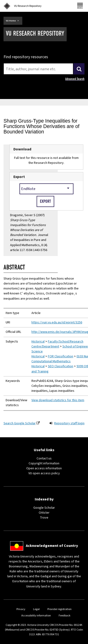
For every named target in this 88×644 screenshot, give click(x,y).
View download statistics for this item (58, 400)
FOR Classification (61, 356)
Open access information (44, 468)
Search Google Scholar (20, 423)
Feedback (65, 616)
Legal (36, 609)
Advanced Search (75, 79)
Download (22, 149)
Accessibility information (36, 616)
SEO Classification (61, 366)
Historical (38, 342)
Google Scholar (44, 508)
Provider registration (59, 609)
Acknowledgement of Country (52, 546)
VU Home (11, 21)
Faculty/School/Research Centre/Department (57, 344)
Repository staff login (69, 423)
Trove (44, 518)
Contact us (44, 458)
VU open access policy (44, 473)
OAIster (44, 513)
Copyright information (44, 463)
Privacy (21, 609)
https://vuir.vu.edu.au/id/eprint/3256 (57, 322)
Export (19, 177)
